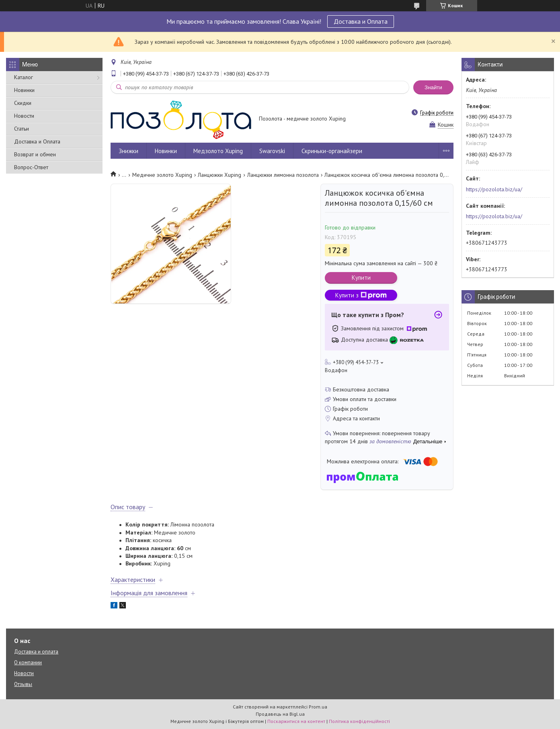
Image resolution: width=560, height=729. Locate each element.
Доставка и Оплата (361, 21)
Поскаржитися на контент (296, 721)
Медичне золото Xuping (162, 175)
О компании (28, 662)
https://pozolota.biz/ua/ (494, 189)
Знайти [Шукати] (433, 87)
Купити (361, 277)
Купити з (361, 295)
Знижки (128, 151)
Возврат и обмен (35, 154)
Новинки (24, 90)
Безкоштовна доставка (361, 389)
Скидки (23, 103)
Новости (24, 116)
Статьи (22, 129)
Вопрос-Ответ (31, 167)
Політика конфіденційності (359, 721)
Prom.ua (318, 707)
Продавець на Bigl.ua (280, 714)
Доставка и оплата (36, 652)
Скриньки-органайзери (332, 151)
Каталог (24, 77)
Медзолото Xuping (218, 151)
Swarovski (272, 151)
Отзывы (23, 684)
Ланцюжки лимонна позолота (283, 175)
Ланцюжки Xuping (219, 175)
